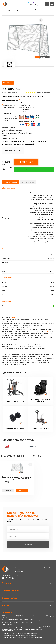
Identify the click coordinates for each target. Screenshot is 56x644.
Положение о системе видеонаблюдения (19, 635)
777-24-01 (34, 5)
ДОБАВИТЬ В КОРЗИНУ (34, 169)
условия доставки (13, 150)
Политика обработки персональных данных (19, 633)
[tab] (10, 182)
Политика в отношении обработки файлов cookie (22, 637)
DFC (14, 317)
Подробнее (8, 491)
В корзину (22, 491)
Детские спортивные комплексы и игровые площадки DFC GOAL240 (16, 478)
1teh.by (47, 331)
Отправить (28, 544)
